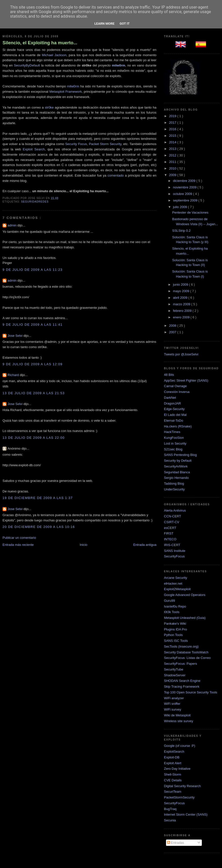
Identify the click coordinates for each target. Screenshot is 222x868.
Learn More (104, 24)
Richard (14, 375)
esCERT (170, 528)
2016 (173, 129)
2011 (173, 162)
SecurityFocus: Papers (181, 664)
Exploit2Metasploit (177, 589)
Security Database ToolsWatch (186, 652)
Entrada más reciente (18, 545)
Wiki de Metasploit (177, 715)
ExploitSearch (174, 752)
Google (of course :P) (180, 746)
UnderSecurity (174, 489)
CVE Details (173, 780)
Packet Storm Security (105, 144)
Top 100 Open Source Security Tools (191, 692)
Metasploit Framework (66, 92)
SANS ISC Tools (176, 641)
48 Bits (169, 375)
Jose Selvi (16, 336)
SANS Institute (175, 551)
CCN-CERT (173, 516)
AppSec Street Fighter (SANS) (186, 380)
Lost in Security (175, 443)
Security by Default (178, 461)
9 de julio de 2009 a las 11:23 (33, 270)
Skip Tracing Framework (182, 687)
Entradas (176, 843)
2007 (173, 332)
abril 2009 (181, 298)
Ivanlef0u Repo (175, 606)
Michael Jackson (54, 55)
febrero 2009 (183, 311)
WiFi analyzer (174, 698)
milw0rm (73, 86)
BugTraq (170, 809)
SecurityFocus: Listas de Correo (187, 658)
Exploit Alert (173, 763)
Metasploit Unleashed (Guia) (185, 618)
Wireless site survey (179, 721)
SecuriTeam (173, 792)
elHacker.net (173, 583)
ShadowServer (175, 675)
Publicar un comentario (19, 538)
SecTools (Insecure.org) (181, 646)
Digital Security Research (182, 786)
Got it (125, 24)
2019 (173, 116)
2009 (173, 175)
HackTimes (172, 432)
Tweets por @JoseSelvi (181, 354)
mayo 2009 (182, 291)
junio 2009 (181, 285)
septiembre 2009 (186, 200)
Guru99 (169, 601)
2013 (173, 149)
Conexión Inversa (177, 392)
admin (12, 225)
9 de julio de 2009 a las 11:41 (33, 325)
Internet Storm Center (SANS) (186, 814)
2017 (173, 123)
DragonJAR (172, 403)
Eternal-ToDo (174, 421)
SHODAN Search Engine (182, 681)
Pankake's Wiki (175, 624)
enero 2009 (182, 317)
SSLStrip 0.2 (181, 231)
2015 (173, 136)
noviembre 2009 (185, 187)
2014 (173, 142)
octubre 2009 (183, 194)
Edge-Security (174, 409)
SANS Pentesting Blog (180, 455)
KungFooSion (174, 438)
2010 (173, 168)
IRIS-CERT (172, 545)
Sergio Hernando (176, 478)
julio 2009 (181, 207)
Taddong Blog (174, 483)
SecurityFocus (174, 556)
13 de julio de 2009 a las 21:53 (34, 393)
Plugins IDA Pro (175, 629)
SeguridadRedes (35, 202)
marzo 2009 (182, 304)
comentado (116, 175)
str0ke (49, 107)
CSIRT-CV (172, 522)
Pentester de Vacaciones (190, 212)
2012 (173, 155)
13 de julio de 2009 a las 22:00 (34, 438)
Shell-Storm (173, 774)
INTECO (170, 539)
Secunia (170, 820)
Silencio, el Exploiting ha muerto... (40, 43)
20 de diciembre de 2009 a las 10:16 (39, 527)
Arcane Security (176, 578)
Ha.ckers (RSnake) (178, 426)
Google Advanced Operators (185, 595)
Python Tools (173, 635)
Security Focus (76, 144)
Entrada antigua (145, 545)
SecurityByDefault (27, 65)
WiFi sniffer (172, 704)
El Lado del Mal (175, 415)
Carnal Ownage (175, 386)
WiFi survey (173, 709)
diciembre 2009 (185, 181)
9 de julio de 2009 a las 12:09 (33, 364)
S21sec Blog (173, 449)
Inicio (84, 545)
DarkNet (170, 398)
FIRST (169, 533)
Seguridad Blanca (177, 472)
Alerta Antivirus (175, 510)
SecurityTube (174, 669)
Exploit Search (34, 149)
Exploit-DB (172, 757)
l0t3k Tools (172, 612)
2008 (173, 326)
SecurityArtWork (176, 466)
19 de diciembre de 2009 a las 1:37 (38, 498)
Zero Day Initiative (177, 769)
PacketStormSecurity (179, 797)
